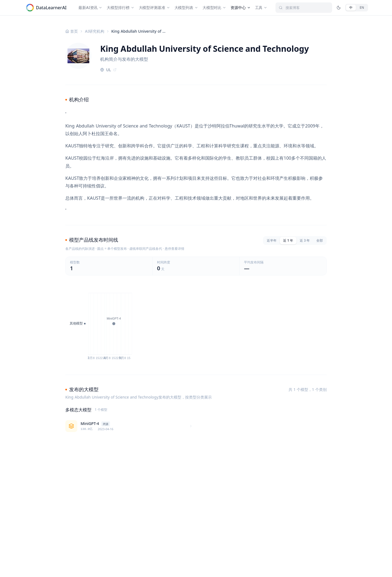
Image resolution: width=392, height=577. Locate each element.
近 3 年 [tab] (305, 240)
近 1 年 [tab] (288, 240)
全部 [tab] (320, 240)
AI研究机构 (95, 31)
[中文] (351, 8)
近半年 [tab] (272, 240)
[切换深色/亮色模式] (339, 8)
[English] (362, 8)
